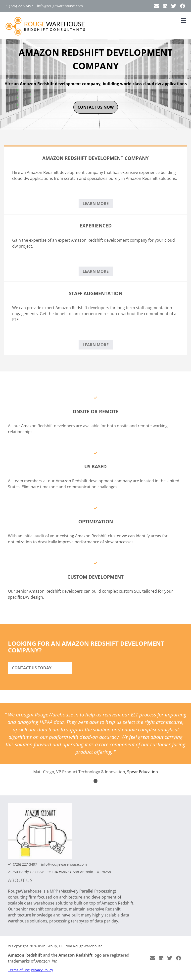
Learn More (96, 204)
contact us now (96, 107)
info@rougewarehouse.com (60, 6)
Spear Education (143, 772)
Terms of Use (19, 970)
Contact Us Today (32, 668)
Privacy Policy (42, 970)
